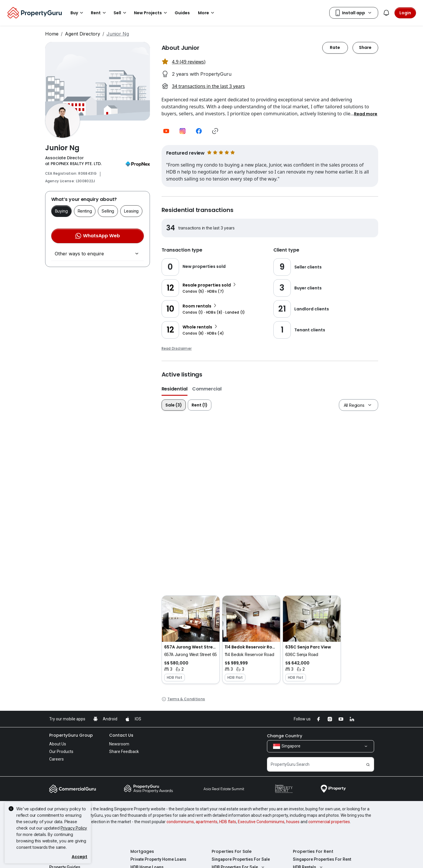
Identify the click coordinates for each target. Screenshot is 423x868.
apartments (207, 822)
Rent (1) (200, 405)
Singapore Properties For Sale (241, 859)
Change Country (285, 736)
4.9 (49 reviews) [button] (189, 62)
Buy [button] (78, 13)
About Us (58, 744)
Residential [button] (175, 389)
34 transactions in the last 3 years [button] (208, 86)
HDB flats (228, 822)
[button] (366, 114)
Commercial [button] (207, 389)
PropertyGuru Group (71, 735)
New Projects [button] (151, 13)
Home (52, 34)
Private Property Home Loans (158, 859)
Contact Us (121, 735)
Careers (56, 759)
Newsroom (119, 744)
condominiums (180, 822)
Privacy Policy (74, 828)
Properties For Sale (232, 851)
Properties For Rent (313, 851)
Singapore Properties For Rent (322, 859)
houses (293, 822)
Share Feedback (124, 752)
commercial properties (329, 822)
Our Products (61, 752)
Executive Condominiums (261, 822)
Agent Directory (83, 34)
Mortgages (142, 851)
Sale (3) (174, 405)
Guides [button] (182, 13)
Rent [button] (99, 13)
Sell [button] (121, 13)
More (207, 13)
